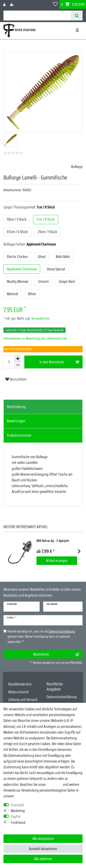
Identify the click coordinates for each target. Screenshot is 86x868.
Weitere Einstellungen (18, 828)
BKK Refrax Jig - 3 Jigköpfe (53, 541)
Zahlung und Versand (23, 700)
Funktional (18, 823)
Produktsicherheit (19, 435)
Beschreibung (16, 407)
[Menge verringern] (18, 365)
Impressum (54, 784)
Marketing (18, 811)
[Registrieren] (12, 4)
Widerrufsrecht (19, 692)
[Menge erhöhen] (18, 359)
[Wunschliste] (55, 4)
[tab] (43, 407)
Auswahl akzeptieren (43, 849)
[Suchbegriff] (37, 16)
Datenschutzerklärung (62, 697)
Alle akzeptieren (43, 839)
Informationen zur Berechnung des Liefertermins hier (35, 339)
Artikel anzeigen (57, 561)
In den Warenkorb (59, 362)
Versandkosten (40, 318)
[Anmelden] (5, 4)
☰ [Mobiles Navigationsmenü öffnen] (77, 30)
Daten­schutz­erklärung (30, 796)
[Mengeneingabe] (9, 362)
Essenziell (17, 805)
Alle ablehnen (43, 859)
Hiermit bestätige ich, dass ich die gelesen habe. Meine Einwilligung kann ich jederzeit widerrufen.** (41, 637)
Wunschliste (16, 379)
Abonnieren (56, 654)
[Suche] (77, 16)
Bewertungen (16, 421)
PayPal (15, 817)
